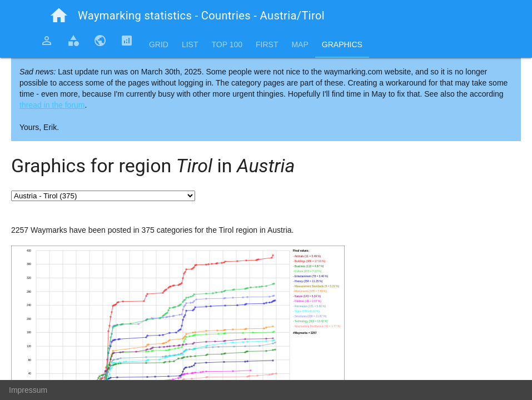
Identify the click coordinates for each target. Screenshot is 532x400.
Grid (159, 44)
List (190, 44)
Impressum (28, 390)
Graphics (342, 44)
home (59, 16)
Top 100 (227, 44)
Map (300, 44)
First (267, 44)
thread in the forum (52, 105)
